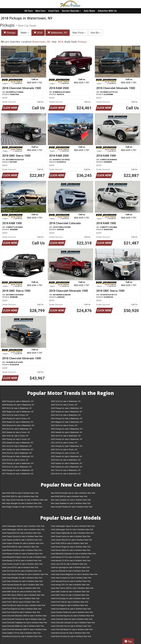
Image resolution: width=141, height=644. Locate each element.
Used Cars (54, 11)
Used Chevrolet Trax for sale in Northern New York (71, 626)
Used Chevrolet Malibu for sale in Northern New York (23, 626)
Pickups (10, 33)
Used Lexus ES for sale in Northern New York (20, 567)
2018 (38, 33)
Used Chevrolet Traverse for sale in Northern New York (24, 619)
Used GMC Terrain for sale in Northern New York (21, 592)
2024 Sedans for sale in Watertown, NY (18, 422)
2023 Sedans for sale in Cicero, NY (16, 432)
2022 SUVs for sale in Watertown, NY (66, 436)
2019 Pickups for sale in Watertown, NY (18, 463)
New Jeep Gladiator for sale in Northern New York (71, 503)
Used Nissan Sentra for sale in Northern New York (22, 550)
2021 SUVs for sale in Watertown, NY (17, 446)
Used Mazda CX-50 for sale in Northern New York (22, 561)
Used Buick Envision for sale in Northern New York (71, 636)
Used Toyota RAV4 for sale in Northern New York (21, 533)
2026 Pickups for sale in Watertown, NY (18, 401)
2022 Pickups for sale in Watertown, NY (67, 439)
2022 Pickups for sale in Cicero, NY (16, 439)
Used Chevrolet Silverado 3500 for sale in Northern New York (24, 630)
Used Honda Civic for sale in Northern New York (21, 588)
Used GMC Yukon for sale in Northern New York (70, 595)
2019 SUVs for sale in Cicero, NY (15, 460)
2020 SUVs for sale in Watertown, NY (17, 453)
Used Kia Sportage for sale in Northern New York (70, 567)
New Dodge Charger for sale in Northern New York (22, 507)
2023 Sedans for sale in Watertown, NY (67, 432)
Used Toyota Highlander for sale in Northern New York (72, 533)
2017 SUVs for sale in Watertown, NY (66, 470)
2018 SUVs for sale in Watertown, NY (17, 467)
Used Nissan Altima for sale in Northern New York (71, 550)
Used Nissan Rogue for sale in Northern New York (71, 547)
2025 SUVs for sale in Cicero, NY (64, 405)
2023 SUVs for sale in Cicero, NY (64, 425)
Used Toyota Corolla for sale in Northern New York (22, 540)
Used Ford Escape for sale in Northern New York (70, 598)
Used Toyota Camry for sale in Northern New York (71, 536)
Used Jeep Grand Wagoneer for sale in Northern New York (74, 574)
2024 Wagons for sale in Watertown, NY (67, 422)
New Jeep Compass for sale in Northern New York (71, 500)
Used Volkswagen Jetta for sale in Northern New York (23, 529)
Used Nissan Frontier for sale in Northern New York (22, 554)
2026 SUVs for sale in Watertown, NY (66, 401)
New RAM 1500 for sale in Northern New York (20, 493)
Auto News (89, 11)
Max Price (79, 33)
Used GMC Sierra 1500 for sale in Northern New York (72, 588)
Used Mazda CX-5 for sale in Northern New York (70, 557)
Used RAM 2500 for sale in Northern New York (21, 547)
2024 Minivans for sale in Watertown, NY (18, 425)
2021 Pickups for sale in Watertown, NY (67, 446)
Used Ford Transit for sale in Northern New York (21, 612)
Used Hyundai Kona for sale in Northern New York (71, 581)
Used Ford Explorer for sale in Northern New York (22, 609)
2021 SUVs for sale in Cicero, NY (64, 443)
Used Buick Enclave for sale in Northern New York (22, 636)
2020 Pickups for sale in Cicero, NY (65, 453)
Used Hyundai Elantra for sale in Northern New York (23, 585)
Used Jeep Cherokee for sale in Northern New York (22, 581)
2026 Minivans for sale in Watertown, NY (18, 405)
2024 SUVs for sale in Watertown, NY (66, 415)
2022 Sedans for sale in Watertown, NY (18, 443)
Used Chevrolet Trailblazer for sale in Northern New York (25, 623)
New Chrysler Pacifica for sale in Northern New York (72, 507)
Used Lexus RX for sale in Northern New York (69, 564)
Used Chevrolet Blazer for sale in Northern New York (72, 629)
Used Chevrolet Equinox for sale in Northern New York (72, 616)
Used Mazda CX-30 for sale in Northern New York (71, 561)
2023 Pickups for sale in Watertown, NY (67, 429)
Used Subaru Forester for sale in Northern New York (23, 543)
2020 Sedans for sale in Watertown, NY (67, 456)
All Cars (29, 11)
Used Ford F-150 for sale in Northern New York (21, 598)
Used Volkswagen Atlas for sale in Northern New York (23, 526)
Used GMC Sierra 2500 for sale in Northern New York (23, 595)
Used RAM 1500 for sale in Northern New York (69, 543)
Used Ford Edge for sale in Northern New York (69, 605)
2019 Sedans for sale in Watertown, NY (67, 463)
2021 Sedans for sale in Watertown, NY (18, 450)
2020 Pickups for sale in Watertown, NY (18, 456)
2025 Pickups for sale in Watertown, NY (67, 408)
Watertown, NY (57, 33)
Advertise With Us (107, 11)
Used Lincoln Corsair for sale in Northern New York (22, 564)
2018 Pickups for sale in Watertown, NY (18, 470)
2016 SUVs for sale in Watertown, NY (66, 474)
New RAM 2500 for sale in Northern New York (20, 496)
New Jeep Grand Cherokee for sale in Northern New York (25, 500)
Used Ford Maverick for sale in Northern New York (71, 609)
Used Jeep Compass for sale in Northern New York (71, 578)
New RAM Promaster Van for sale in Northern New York (73, 493)
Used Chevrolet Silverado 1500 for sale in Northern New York (24, 616)
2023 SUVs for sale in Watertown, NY (17, 429)
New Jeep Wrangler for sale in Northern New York (22, 503)
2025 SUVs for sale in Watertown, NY (17, 408)
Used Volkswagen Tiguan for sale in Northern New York (73, 526)
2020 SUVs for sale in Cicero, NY (64, 450)
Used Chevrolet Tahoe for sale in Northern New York (72, 619)
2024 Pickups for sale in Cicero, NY (16, 419)
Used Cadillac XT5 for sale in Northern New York (21, 633)
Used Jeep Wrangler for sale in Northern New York (22, 578)
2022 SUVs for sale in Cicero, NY (15, 436)
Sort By (96, 33)
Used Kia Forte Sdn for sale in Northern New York (22, 571)
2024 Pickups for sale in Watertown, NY (67, 419)
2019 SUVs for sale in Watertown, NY (66, 460)
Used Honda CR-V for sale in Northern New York (70, 585)
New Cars (40, 11)
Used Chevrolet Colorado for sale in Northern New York (73, 623)
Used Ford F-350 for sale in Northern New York (21, 602)
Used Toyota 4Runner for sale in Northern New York (71, 540)
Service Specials (71, 11)
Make (25, 33)
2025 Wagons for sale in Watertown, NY (18, 412)
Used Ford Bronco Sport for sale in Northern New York (24, 605)
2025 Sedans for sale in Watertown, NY (67, 412)
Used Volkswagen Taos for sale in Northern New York (72, 529)
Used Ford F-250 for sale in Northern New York (70, 602)
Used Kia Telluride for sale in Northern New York (70, 571)
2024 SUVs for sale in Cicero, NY (15, 415)
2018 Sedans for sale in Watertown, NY (67, 467)
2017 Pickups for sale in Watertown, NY (18, 474)
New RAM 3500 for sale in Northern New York (69, 496)
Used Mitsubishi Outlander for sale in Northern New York (73, 554)
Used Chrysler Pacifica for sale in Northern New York (72, 612)
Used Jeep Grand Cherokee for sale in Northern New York (25, 574)
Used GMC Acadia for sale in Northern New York (70, 592)
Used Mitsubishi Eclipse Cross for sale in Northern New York (24, 558)
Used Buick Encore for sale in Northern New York (70, 633)
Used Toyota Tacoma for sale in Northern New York (22, 536)
